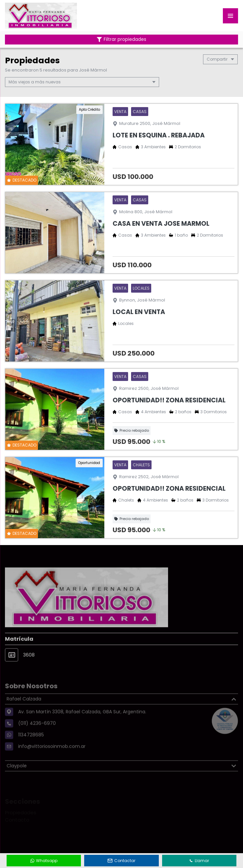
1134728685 (31, 748)
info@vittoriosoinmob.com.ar (52, 760)
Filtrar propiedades (121, 39)
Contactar (121, 861)
